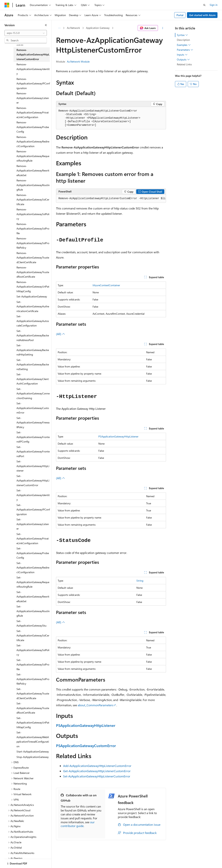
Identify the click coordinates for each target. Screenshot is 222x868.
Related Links (184, 64)
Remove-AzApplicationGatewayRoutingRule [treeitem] (33, 185)
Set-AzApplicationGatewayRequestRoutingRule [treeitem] (33, 582)
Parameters (185, 50)
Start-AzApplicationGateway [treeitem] (33, 751)
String (140, 581)
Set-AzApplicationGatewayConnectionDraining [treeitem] (33, 393)
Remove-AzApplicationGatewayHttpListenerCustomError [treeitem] (33, 54)
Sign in (214, 5)
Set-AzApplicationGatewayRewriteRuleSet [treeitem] (33, 597)
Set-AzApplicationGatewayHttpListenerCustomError (97, 776)
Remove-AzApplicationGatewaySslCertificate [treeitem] (33, 200)
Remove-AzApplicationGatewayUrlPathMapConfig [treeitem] (33, 287)
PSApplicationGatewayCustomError (86, 745)
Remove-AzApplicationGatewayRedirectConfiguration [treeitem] (33, 142)
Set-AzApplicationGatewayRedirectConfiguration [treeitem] (33, 568)
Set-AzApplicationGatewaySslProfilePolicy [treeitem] (33, 679)
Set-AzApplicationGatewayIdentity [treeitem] (33, 495)
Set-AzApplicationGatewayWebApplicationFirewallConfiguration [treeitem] (33, 739)
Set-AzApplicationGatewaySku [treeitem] (31, 623)
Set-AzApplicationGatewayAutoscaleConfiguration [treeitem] (33, 321)
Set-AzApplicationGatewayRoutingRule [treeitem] (33, 611)
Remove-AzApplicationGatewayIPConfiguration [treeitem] (33, 83)
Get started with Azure (202, 15)
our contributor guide (78, 824)
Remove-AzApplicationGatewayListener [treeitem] (33, 98)
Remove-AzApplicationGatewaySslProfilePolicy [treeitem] (33, 243)
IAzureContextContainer (106, 285)
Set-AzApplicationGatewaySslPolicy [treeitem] (33, 650)
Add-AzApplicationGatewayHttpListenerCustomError (97, 766)
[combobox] (26, 33)
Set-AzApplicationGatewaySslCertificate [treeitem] (33, 636)
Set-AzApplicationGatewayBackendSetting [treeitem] (33, 364)
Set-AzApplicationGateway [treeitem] (32, 296)
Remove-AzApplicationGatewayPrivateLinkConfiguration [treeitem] (33, 113)
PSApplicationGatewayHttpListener (118, 436)
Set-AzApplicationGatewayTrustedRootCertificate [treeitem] (33, 708)
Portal (180, 15)
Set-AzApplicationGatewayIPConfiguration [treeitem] (33, 510)
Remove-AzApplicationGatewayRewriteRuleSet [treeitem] (33, 171)
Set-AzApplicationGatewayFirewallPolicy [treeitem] (33, 422)
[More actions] (163, 28)
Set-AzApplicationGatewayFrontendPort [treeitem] (33, 452)
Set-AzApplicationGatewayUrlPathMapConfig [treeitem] (33, 723)
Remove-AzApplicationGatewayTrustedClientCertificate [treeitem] (33, 258)
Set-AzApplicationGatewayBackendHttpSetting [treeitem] (33, 350)
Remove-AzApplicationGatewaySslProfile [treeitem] (33, 229)
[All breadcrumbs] (59, 28)
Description (183, 40)
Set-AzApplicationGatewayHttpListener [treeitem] (33, 466)
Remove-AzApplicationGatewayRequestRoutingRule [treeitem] (33, 156)
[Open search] (204, 5)
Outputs (183, 60)
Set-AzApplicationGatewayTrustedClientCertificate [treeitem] (33, 694)
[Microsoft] (7, 5)
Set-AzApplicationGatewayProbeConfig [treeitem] (33, 553)
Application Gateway (98, 28)
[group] (111, 199)
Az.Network (73, 28)
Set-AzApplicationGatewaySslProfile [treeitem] (33, 665)
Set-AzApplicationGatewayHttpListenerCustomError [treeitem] (33, 481)
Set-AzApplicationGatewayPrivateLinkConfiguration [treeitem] (33, 539)
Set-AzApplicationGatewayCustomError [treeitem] (33, 408)
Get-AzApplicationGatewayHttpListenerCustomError (97, 771)
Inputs (182, 55)
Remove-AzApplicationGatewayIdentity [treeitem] (33, 69)
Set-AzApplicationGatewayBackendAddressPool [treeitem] (33, 335)
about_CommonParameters (96, 705)
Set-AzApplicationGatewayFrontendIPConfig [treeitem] (33, 437)
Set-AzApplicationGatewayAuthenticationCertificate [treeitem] (33, 306)
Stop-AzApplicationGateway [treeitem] (33, 757)
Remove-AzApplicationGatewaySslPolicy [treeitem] (33, 214)
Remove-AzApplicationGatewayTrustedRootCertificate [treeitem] (33, 272)
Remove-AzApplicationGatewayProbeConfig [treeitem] (33, 127)
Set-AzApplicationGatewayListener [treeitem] (33, 524)
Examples (184, 45)
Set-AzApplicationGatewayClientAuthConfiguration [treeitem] (33, 379)
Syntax (182, 35)
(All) (61, 334)
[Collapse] (46, 25)
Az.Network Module (78, 61)
